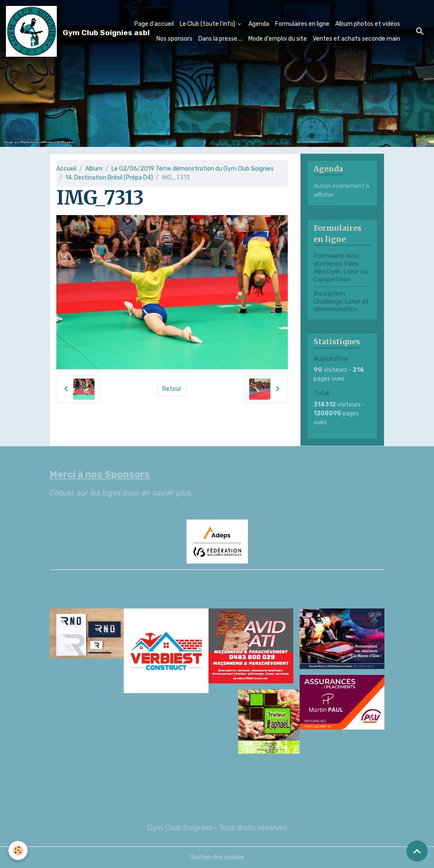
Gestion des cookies (217, 857)
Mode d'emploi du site (278, 39)
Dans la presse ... (220, 39)
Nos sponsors (174, 39)
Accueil (66, 169)
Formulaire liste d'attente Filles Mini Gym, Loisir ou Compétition (341, 267)
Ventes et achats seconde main (356, 39)
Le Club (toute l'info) (208, 24)
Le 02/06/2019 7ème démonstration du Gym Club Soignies (193, 169)
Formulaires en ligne (302, 24)
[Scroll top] (417, 851)
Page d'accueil (154, 24)
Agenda (259, 24)
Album (94, 169)
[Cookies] (18, 850)
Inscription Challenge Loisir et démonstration (341, 301)
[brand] (54, 31)
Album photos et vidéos (368, 24)
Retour (172, 389)
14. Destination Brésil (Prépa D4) (109, 178)
